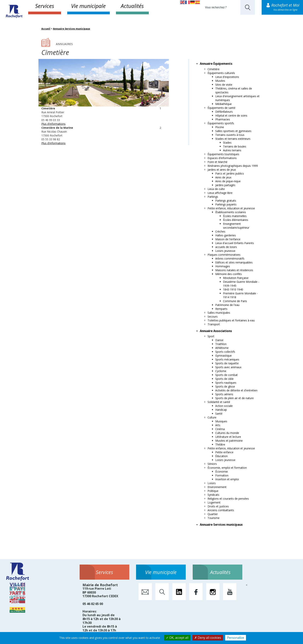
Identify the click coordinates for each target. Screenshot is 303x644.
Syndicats (213, 495)
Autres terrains (232, 150)
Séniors (212, 464)
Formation (222, 475)
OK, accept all (177, 638)
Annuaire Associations (216, 331)
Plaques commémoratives (224, 255)
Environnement (217, 487)
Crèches (220, 231)
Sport (211, 336)
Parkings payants (226, 204)
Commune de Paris (235, 301)
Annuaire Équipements (216, 64)
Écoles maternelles (235, 216)
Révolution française (236, 278)
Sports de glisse (225, 386)
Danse (219, 340)
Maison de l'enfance (228, 239)
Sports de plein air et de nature (234, 398)
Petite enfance (224, 452)
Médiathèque (223, 104)
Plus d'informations (53, 124)
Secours (213, 316)
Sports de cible (224, 379)
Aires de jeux (223, 177)
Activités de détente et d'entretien (236, 390)
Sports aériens (224, 394)
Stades (227, 143)
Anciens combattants (221, 510)
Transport (214, 324)
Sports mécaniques (227, 359)
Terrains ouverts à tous (230, 135)
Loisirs (212, 483)
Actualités (132, 6)
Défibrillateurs (224, 112)
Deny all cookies (208, 638)
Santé (219, 414)
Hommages (223, 266)
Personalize (236, 638)
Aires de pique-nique (228, 181)
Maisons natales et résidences (234, 270)
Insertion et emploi (227, 479)
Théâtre (220, 444)
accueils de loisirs (226, 247)
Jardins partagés (225, 185)
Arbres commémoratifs (230, 259)
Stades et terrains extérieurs (233, 139)
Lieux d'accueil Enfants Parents (235, 243)
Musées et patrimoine (229, 441)
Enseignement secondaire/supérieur (236, 226)
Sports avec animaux (228, 367)
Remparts (221, 309)
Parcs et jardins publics (230, 173)
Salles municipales (219, 313)
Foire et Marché (217, 162)
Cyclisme (221, 371)
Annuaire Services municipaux (71, 29)
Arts (218, 425)
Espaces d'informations (222, 158)
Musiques (221, 421)
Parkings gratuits (226, 201)
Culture (212, 417)
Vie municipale (88, 6)
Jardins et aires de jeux (222, 170)
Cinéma (220, 429)
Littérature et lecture (228, 437)
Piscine (220, 127)
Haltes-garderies (226, 235)
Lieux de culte (216, 189)
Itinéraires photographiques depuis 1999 (233, 166)
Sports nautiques (226, 383)
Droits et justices (218, 506)
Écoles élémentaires (236, 220)
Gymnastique (223, 356)
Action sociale (224, 406)
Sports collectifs (225, 352)
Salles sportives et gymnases (233, 131)
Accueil (46, 29)
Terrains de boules (235, 146)
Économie (222, 471)
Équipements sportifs (221, 123)
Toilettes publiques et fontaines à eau (231, 320)
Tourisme (214, 518)
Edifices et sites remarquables (234, 262)
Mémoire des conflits (229, 274)
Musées (220, 81)
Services (45, 6)
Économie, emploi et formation (227, 468)
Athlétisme (222, 348)
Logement (214, 502)
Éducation (221, 456)
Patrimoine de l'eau (227, 305)
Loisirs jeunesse (225, 251)
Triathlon (221, 344)
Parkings (213, 197)
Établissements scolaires (231, 212)
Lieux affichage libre (220, 193)
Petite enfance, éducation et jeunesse (231, 208)
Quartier (213, 514)
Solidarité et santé (219, 402)
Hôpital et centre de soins (231, 115)
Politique (213, 491)
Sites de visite (224, 85)
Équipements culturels (221, 73)
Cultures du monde (227, 433)
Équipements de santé (221, 108)
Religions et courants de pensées (228, 499)
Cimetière (214, 69)
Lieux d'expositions (227, 77)
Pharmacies (223, 119)
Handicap (221, 410)
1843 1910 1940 (233, 289)
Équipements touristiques (223, 154)
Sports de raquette (227, 363)
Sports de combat (226, 375)
